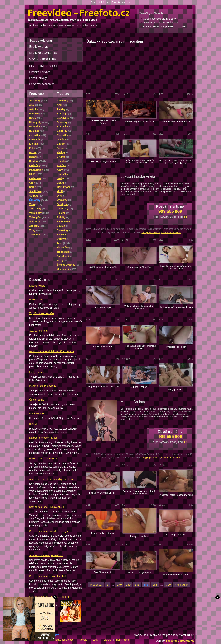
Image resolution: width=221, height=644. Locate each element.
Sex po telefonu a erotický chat (47, 576)
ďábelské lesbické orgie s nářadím (103, 122)
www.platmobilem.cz (171, 232)
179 (119, 585)
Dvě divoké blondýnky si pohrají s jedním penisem (140, 492)
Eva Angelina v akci (176, 535)
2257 (95, 640)
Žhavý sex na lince (140, 536)
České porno (37, 400)
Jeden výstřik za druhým (103, 533)
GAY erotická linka (42, 59)
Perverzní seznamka (42, 84)
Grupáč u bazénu (140, 387)
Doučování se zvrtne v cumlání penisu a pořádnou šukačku (140, 161)
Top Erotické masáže (41, 313)
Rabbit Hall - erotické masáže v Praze (52, 351)
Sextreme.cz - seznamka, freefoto (49, 597)
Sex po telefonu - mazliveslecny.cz (49, 531)
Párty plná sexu (176, 389)
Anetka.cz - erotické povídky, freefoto (51, 479)
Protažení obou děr (176, 347)
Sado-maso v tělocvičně (140, 267)
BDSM (33, 424)
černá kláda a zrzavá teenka (176, 122)
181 (137, 585)
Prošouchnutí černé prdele (176, 575)
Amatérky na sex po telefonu (46, 555)
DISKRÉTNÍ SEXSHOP (44, 66)
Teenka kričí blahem (103, 347)
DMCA (107, 640)
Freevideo (36, 94)
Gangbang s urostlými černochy (103, 386)
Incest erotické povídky (43, 386)
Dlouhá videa (37, 286)
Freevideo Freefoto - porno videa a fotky (79, 13)
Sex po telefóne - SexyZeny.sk (47, 507)
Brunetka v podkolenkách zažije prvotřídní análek (176, 267)
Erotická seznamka (43, 53)
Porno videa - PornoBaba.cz (46, 458)
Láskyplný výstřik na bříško (103, 493)
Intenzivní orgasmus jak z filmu (140, 121)
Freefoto (63, 94)
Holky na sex (37, 372)
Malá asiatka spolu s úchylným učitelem (139, 307)
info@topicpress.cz (151, 232)
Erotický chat (39, 47)
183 (155, 585)
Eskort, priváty (38, 78)
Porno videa (36, 299)
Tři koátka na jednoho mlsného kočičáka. (140, 347)
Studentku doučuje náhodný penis (176, 495)
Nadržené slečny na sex (43, 438)
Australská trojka (103, 307)
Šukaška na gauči (103, 572)
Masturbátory (37, 414)
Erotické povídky (121, 2)
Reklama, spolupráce (62, 640)
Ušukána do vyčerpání (140, 573)
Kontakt (83, 640)
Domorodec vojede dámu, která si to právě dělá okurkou (176, 162)
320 (168, 585)
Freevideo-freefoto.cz (180, 641)
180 (128, 585)
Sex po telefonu (99, 2)
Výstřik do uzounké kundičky (103, 267)
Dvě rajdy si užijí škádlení (103, 161)
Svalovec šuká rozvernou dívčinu (176, 307)
